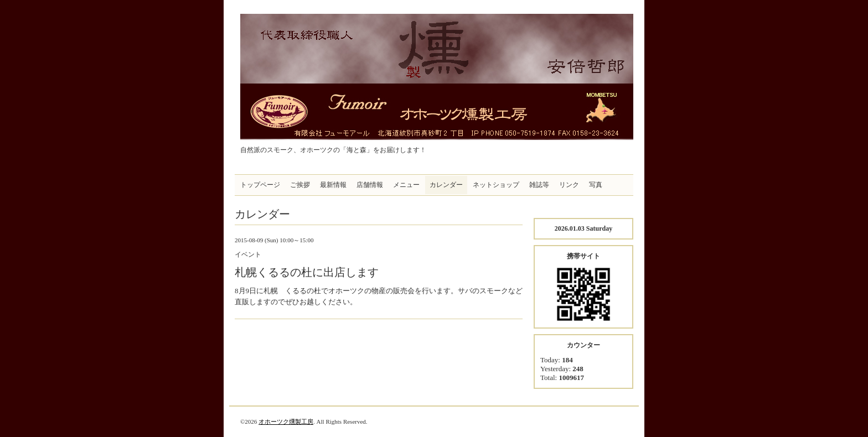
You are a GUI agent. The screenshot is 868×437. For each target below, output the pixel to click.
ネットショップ (496, 185)
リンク (569, 185)
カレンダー (446, 185)
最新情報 (333, 185)
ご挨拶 (300, 185)
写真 (596, 185)
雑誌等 (539, 185)
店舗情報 (370, 185)
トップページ (260, 185)
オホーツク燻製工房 (286, 422)
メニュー (406, 185)
